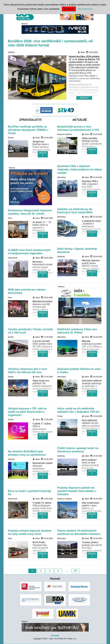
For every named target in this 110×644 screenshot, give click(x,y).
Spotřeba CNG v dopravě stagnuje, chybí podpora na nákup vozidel (79, 169)
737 (75, 571)
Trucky (60, 416)
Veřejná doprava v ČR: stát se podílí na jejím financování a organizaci (27, 412)
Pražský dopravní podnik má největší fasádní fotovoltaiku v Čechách (77, 491)
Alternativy (61, 177)
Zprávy (11, 138)
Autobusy (61, 256)
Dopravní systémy (64, 134)
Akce (10, 218)
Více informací (85, 9)
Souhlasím (69, 9)
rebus (81, 52)
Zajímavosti (13, 258)
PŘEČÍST (43, 154)
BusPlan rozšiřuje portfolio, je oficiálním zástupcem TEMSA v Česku (28, 130)
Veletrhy (11, 52)
